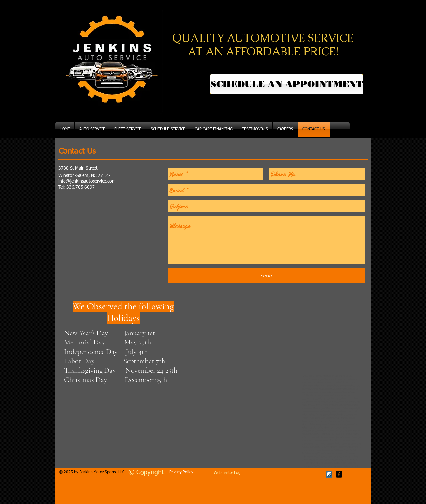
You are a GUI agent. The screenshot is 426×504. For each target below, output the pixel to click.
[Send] (266, 276)
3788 (64, 168)
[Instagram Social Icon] (329, 474)
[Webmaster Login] (229, 473)
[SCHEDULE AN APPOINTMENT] (287, 84)
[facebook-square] (339, 474)
